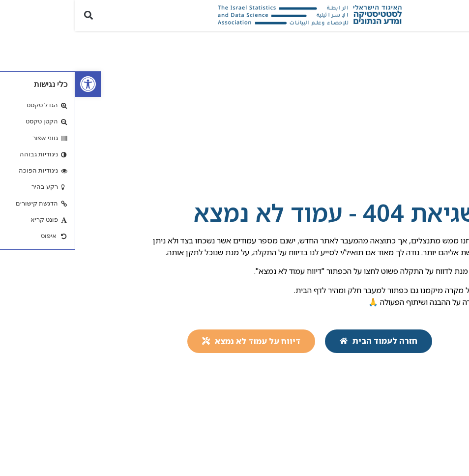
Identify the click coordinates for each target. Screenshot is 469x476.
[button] (456, 15)
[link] (13, 84)
